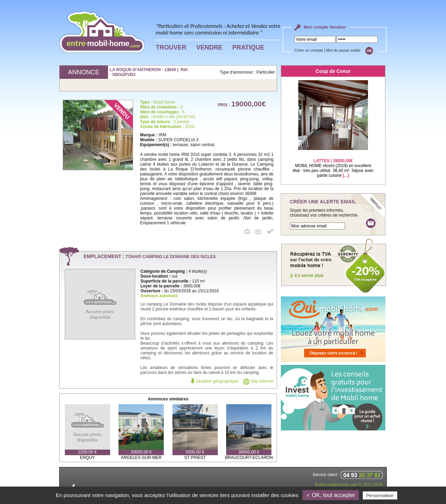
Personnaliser (380, 495)
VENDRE (209, 47)
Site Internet (258, 381)
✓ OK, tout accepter (331, 495)
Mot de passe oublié (343, 50)
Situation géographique (215, 381)
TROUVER (171, 47)
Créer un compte (309, 50)
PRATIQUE (248, 47)
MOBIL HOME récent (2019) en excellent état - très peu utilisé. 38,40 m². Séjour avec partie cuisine (333, 164)
